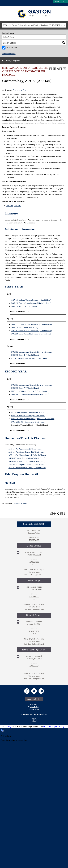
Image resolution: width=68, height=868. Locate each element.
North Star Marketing (34, 720)
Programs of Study (20, 90)
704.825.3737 (34, 631)
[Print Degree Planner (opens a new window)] (51, 69)
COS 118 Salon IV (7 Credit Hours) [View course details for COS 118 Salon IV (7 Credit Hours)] (25, 388)
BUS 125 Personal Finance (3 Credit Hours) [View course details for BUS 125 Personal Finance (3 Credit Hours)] (28, 416)
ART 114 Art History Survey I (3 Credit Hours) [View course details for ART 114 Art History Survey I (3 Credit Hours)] (27, 452)
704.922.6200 (34, 562)
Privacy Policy (34, 707)
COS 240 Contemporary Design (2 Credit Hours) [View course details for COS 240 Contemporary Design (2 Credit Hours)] (30, 394)
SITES (51, 3)
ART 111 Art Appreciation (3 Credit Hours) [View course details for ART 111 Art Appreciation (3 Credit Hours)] (25, 449)
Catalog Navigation (12, 61)
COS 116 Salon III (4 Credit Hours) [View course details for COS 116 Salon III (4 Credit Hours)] (25, 355)
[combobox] (34, 25)
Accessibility (34, 710)
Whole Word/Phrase (13, 48)
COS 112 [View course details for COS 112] (17, 206)
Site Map (34, 704)
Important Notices (34, 699)
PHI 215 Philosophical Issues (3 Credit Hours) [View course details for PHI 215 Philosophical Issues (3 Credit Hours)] (26, 464)
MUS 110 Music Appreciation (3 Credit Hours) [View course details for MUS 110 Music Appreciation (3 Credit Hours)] (27, 458)
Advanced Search (9, 54)
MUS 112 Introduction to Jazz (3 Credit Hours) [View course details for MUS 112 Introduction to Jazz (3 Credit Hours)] (27, 461)
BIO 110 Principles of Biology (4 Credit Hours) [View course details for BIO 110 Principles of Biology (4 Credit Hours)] (30, 412)
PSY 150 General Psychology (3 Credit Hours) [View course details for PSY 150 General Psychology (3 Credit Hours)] (29, 358)
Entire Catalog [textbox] (9, 37)
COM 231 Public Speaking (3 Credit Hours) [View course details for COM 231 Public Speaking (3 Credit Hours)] (28, 422)
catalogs (8, 726)
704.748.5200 (34, 597)
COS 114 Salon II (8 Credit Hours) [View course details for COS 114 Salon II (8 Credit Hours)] (25, 328)
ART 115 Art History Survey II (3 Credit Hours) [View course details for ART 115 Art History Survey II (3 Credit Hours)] (27, 455)
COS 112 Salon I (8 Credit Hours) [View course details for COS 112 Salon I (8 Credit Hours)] (24, 306)
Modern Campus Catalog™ (54, 726)
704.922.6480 (34, 540)
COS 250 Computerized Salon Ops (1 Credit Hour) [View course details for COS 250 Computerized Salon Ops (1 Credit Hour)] (31, 334)
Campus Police (34, 533)
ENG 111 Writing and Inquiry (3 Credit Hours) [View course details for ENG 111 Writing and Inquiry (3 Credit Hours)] (29, 391)
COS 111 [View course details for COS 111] (9, 206)
